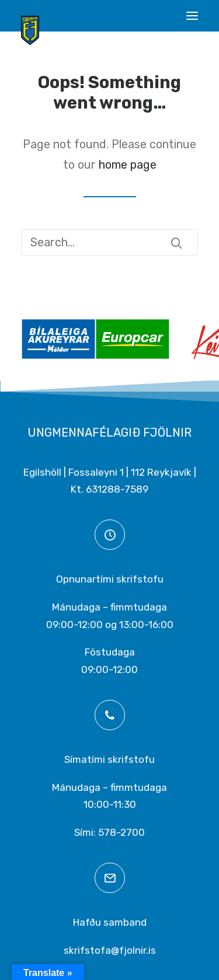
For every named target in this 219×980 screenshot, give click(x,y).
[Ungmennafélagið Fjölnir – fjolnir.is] (30, 30)
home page (128, 165)
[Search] (109, 242)
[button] (192, 16)
